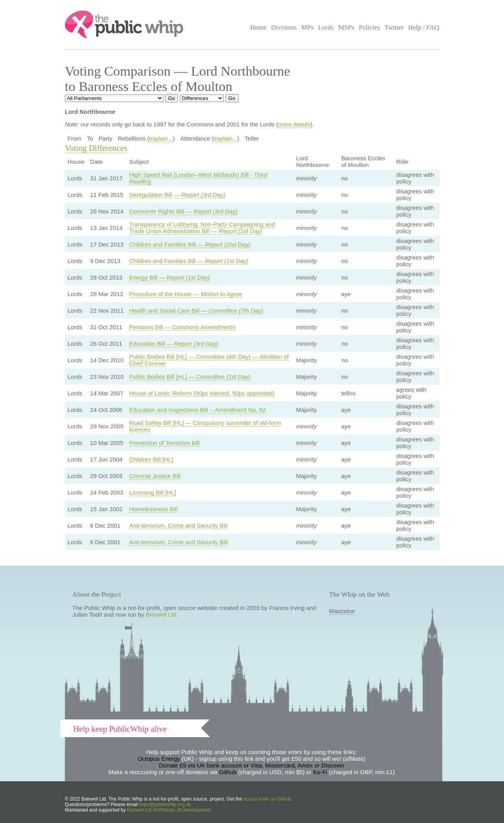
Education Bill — (174, 344)
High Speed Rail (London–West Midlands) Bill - (198, 178)
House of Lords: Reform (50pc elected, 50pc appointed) (202, 393)
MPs (307, 27)
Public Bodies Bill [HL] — (190, 377)
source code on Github (267, 799)
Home (258, 27)
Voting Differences (96, 148)
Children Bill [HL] (151, 459)
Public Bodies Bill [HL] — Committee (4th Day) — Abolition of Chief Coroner (209, 360)
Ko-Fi (320, 772)
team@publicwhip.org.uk (165, 804)
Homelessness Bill (153, 509)
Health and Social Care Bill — (196, 310)
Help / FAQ (424, 27)
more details (294, 124)
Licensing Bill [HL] (153, 492)
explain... (161, 138)
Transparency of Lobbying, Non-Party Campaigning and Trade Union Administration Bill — (202, 228)
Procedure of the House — (186, 294)
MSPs (346, 27)
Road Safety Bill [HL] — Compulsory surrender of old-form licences (205, 426)
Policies (369, 27)
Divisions (284, 27)
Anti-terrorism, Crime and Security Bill (178, 525)
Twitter (394, 27)
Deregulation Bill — (177, 195)
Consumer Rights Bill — (183, 211)
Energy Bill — (170, 277)
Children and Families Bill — (190, 244)
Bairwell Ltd (161, 614)
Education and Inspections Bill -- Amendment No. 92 (197, 410)
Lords (326, 27)
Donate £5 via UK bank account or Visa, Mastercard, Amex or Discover (252, 765)
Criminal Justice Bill (155, 476)
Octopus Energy (159, 759)
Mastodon (342, 611)
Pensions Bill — (182, 327)
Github (228, 772)
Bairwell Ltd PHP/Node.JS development (169, 810)
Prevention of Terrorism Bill (164, 443)
